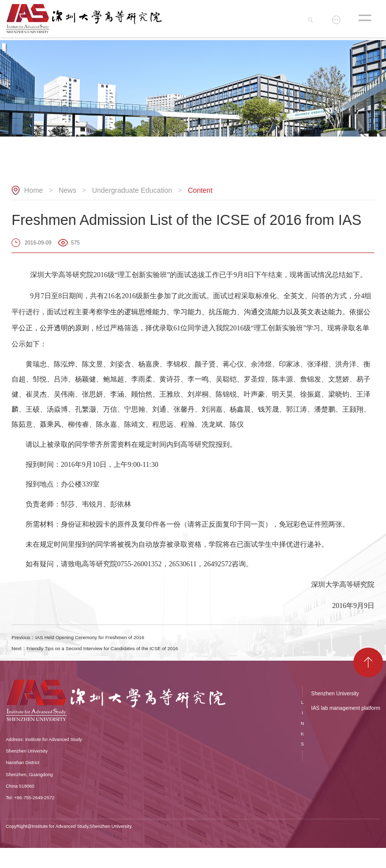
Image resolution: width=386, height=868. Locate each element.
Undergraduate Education (132, 190)
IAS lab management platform (346, 729)
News (68, 190)
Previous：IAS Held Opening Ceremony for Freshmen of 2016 (138, 642)
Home (33, 190)
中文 (340, 22)
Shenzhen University (335, 714)
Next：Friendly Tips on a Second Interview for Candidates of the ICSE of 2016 (170, 664)
